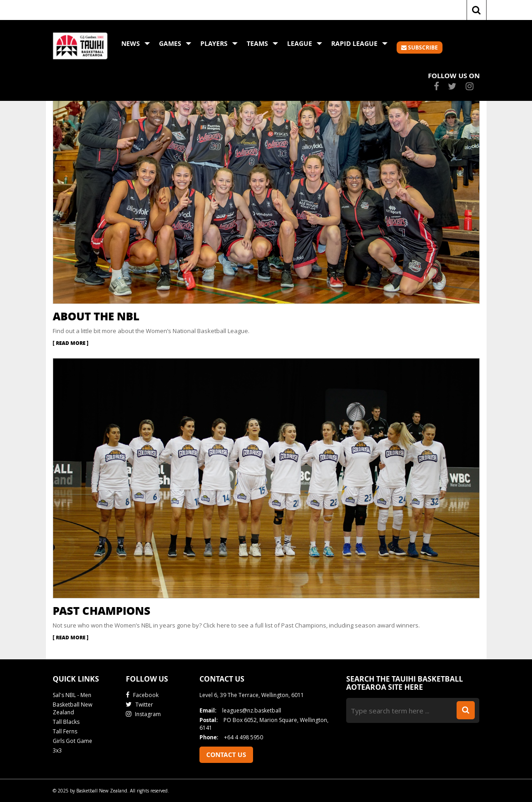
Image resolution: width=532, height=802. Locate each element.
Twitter (139, 705)
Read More (71, 343)
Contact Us (226, 755)
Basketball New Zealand (72, 708)
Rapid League (359, 43)
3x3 (57, 750)
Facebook (142, 695)
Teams (262, 43)
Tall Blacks (66, 722)
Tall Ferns (65, 731)
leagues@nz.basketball (240, 710)
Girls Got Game (72, 741)
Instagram (143, 714)
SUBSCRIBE (420, 47)
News (136, 43)
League (305, 43)
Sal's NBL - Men (72, 695)
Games (175, 43)
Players (219, 43)
